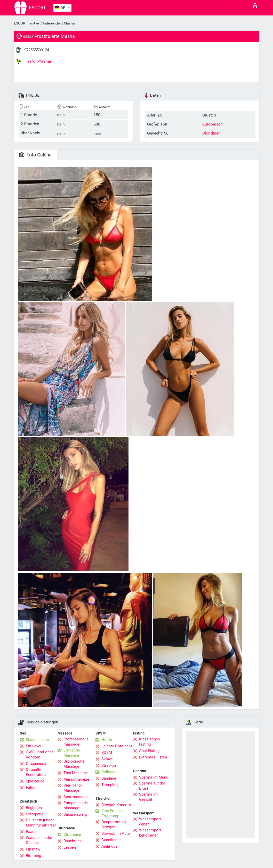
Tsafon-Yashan (34, 61)
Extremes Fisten (153, 757)
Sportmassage (76, 797)
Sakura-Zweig (75, 814)
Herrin (107, 740)
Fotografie (35, 814)
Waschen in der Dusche (39, 840)
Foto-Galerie (35, 155)
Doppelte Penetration (36, 772)
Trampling (110, 785)
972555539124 (37, 50)
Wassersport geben (150, 822)
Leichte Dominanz (117, 746)
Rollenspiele (112, 772)
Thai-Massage (76, 773)
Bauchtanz (72, 841)
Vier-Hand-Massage (73, 788)
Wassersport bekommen (150, 833)
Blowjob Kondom (116, 805)
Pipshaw (33, 849)
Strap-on (109, 765)
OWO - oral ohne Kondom (40, 755)
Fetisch (32, 788)
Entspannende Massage (76, 805)
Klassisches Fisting (150, 742)
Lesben (70, 847)
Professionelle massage (76, 742)
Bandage (109, 778)
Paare (31, 832)
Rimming (33, 856)
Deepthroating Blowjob (114, 824)
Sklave (107, 759)
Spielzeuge (35, 781)
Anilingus (109, 846)
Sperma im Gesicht (148, 797)
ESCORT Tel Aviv (27, 23)
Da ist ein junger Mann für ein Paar (41, 823)
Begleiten (34, 808)
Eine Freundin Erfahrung (113, 813)
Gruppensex (36, 764)
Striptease (72, 834)
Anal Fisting (149, 751)
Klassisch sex (38, 740)
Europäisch (212, 124)
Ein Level (34, 746)
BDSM (107, 753)
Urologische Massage (74, 764)
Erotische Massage (72, 753)
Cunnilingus (111, 840)
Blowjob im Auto (116, 833)
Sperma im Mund (154, 777)
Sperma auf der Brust (152, 786)
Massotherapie (76, 779)
